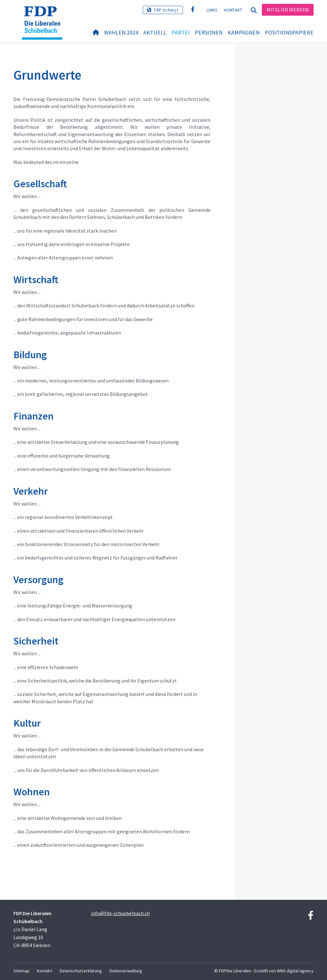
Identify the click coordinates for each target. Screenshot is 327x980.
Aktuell (155, 32)
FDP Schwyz (166, 10)
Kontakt (233, 10)
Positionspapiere (289, 32)
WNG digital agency (295, 971)
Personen (209, 32)
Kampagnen (244, 32)
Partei (181, 32)
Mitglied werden (288, 10)
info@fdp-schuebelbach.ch (120, 913)
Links (212, 10)
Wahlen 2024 (121, 32)
